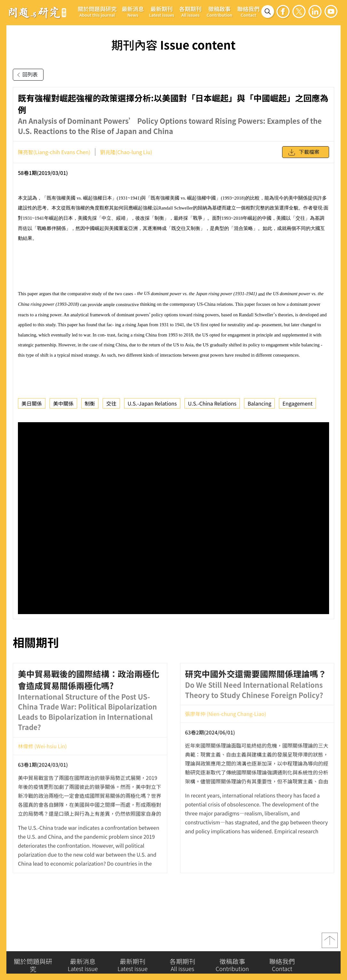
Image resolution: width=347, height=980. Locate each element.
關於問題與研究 (97, 11)
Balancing (259, 403)
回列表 (26, 75)
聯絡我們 (248, 11)
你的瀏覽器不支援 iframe (173, 518)
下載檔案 (304, 152)
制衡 (90, 403)
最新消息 (133, 11)
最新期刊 (162, 11)
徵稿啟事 (219, 11)
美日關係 (32, 403)
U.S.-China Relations (212, 403)
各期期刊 (190, 11)
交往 (111, 403)
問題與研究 (37, 12)
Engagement (297, 403)
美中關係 (63, 403)
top (330, 943)
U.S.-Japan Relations (152, 403)
